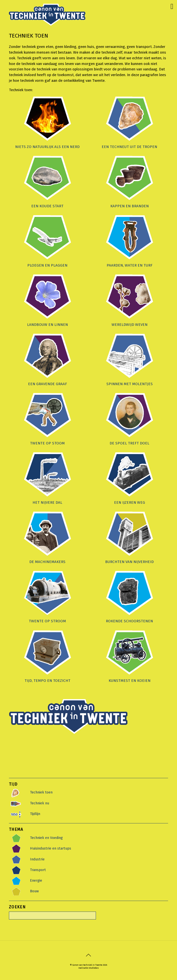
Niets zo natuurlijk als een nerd (47, 147)
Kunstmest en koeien (130, 681)
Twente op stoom (47, 443)
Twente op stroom (47, 621)
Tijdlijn (35, 814)
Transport (38, 870)
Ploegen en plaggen (47, 265)
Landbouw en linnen (47, 325)
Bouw (34, 891)
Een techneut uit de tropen (129, 147)
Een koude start (47, 206)
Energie (36, 880)
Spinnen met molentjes (130, 384)
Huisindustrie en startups (51, 848)
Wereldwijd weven (130, 325)
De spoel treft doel (129, 443)
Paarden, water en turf (130, 265)
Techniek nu (40, 803)
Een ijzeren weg (130, 502)
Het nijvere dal (47, 502)
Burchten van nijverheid (129, 562)
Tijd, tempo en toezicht (47, 681)
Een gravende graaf (47, 384)
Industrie (37, 859)
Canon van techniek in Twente (87, 965)
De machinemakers (47, 562)
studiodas (94, 968)
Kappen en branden (130, 206)
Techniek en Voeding (46, 838)
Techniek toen (41, 792)
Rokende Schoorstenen (129, 621)
